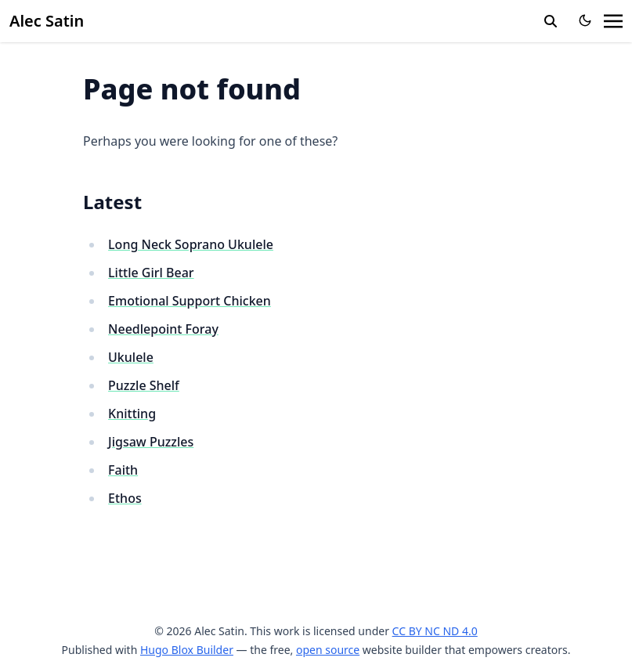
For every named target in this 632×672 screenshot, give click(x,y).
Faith (123, 470)
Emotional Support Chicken (190, 301)
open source (328, 650)
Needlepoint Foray (163, 329)
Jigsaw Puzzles (151, 442)
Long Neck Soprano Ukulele (191, 244)
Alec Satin (47, 21)
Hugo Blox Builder (187, 650)
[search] (551, 21)
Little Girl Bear (151, 273)
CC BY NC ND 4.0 (435, 631)
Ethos (125, 498)
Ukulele (131, 357)
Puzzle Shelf (144, 385)
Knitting (132, 414)
